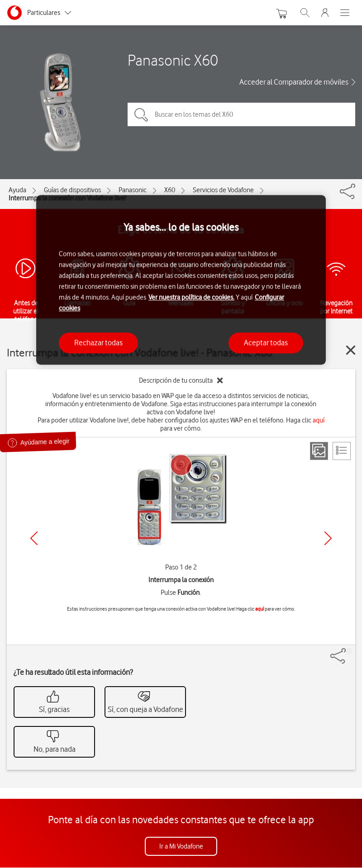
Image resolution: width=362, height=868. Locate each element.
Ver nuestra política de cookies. (191, 298)
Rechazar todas (98, 343)
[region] (181, 280)
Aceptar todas (266, 343)
